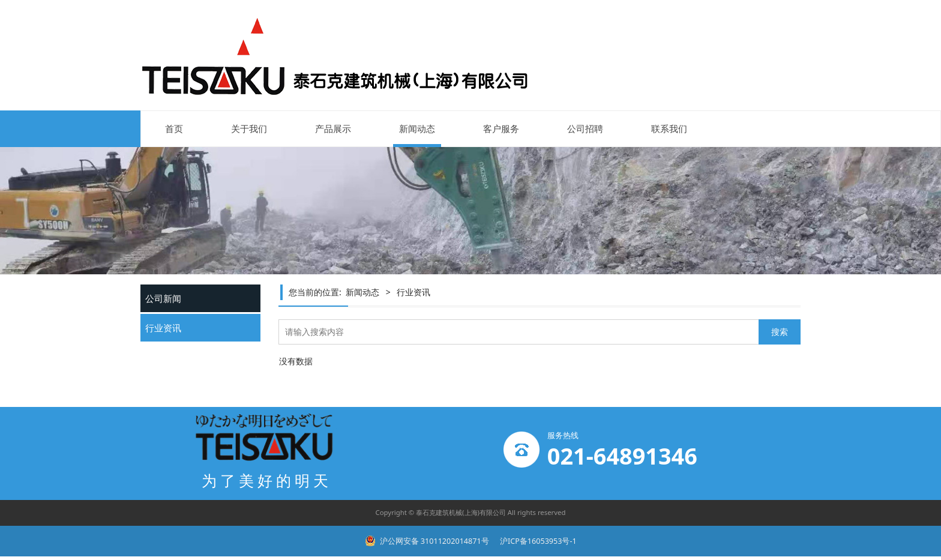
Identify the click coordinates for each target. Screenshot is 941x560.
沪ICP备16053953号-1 (537, 541)
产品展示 (333, 128)
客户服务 (501, 128)
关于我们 (249, 128)
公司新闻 (163, 298)
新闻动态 (417, 128)
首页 (174, 128)
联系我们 (669, 128)
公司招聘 (585, 128)
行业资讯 (163, 328)
